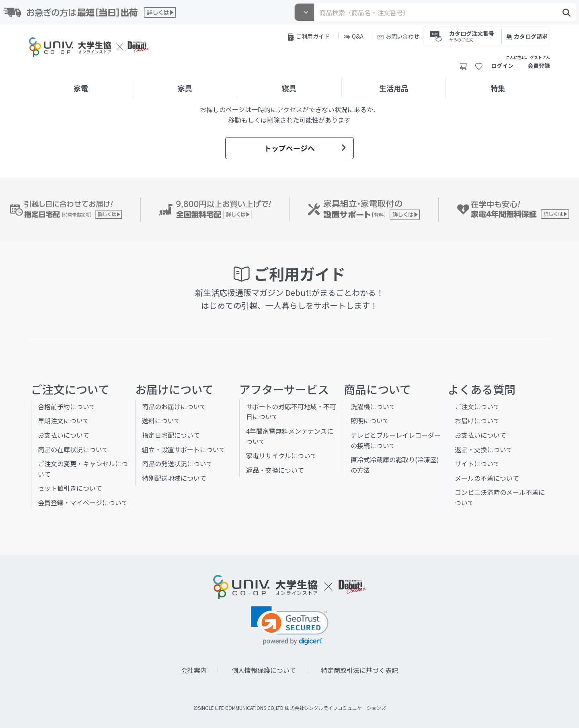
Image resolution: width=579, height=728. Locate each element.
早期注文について (64, 420)
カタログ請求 (527, 36)
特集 (498, 88)
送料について (161, 420)
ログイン (502, 66)
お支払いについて (64, 435)
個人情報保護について (264, 670)
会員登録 (539, 66)
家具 (185, 88)
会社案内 (194, 670)
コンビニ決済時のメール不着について (500, 497)
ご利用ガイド (309, 37)
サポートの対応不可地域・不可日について (291, 412)
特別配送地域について (174, 478)
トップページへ (305, 148)
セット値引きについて (70, 488)
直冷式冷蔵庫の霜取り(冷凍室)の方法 (395, 465)
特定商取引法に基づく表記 (359, 670)
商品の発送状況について (177, 463)
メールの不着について (487, 478)
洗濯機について (373, 406)
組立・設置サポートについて (184, 449)
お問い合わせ (398, 36)
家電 (81, 88)
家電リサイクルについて (281, 455)
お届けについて (477, 420)
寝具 (289, 88)
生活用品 (394, 88)
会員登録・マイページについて (83, 502)
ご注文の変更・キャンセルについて (83, 469)
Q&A (354, 36)
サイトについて (477, 463)
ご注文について (477, 406)
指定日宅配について (171, 435)
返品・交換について (275, 470)
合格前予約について (67, 406)
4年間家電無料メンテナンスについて (290, 436)
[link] (290, 626)
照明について (370, 420)
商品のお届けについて (174, 406)
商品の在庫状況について (73, 449)
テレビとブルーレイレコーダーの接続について (396, 440)
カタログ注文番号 (472, 36)
